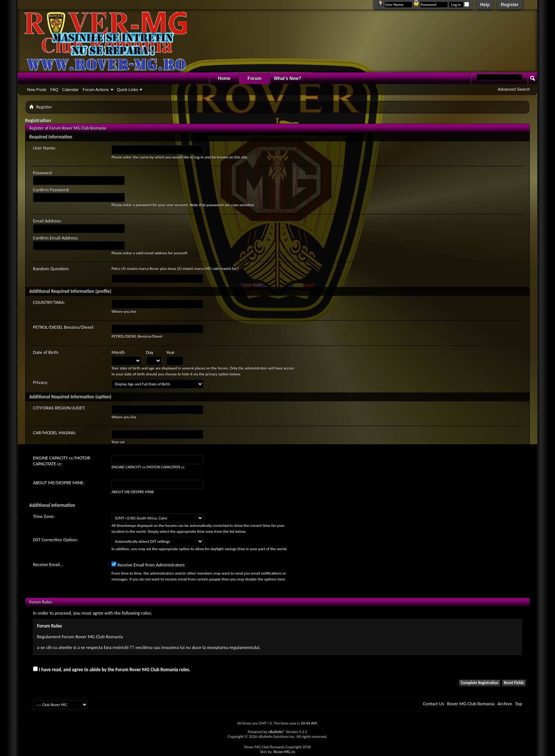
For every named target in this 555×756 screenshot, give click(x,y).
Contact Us (433, 704)
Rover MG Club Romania (471, 704)
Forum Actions (96, 90)
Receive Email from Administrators (148, 565)
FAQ (54, 90)
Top (519, 704)
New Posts (37, 90)
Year (171, 352)
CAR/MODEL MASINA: (54, 433)
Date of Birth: (46, 352)
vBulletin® (277, 732)
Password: (43, 173)
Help (485, 5)
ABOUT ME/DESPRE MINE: (59, 483)
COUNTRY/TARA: (49, 302)
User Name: (44, 148)
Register (510, 5)
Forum (254, 78)
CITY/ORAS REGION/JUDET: (59, 408)
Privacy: (41, 382)
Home (224, 78)
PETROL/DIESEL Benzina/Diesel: (64, 327)
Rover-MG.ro (284, 752)
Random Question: (51, 269)
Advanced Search (514, 89)
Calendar (71, 90)
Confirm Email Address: (56, 238)
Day (150, 352)
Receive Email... (48, 564)
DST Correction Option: (55, 540)
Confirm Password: (51, 190)
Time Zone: (44, 516)
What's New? (288, 78)
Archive (505, 704)
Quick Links (128, 90)
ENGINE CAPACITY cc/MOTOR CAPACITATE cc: (62, 461)
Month (118, 352)
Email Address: (47, 221)
